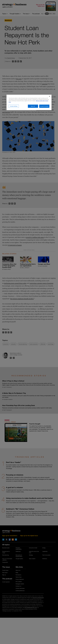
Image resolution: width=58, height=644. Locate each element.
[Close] (50, 96)
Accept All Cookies (44, 106)
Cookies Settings (14, 106)
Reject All (33, 106)
